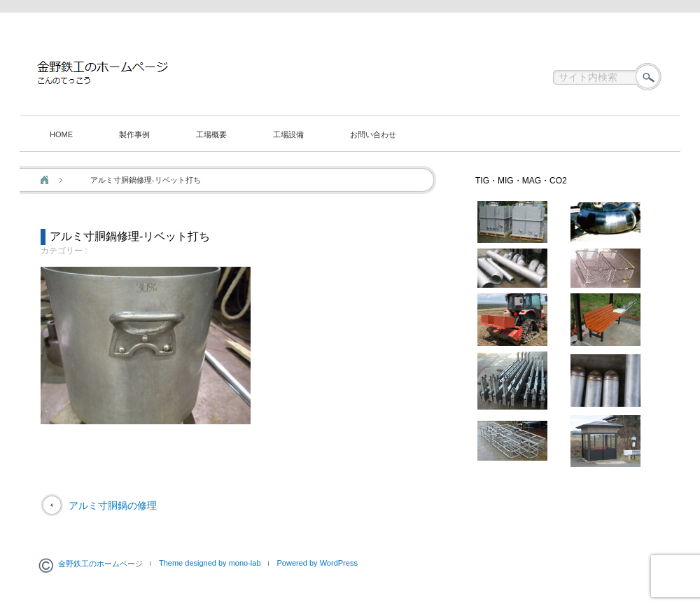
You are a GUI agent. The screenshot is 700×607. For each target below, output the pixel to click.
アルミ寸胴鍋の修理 (113, 505)
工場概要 (211, 134)
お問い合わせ (373, 134)
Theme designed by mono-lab (210, 563)
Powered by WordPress (317, 563)
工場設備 (288, 134)
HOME (61, 134)
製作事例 (134, 134)
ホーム (44, 180)
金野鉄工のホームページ (100, 564)
